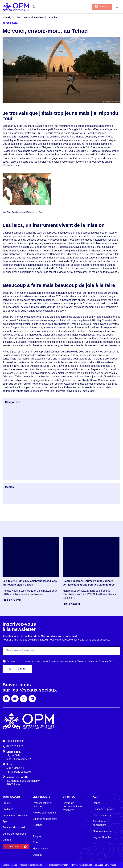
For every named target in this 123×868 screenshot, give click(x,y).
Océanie (37, 855)
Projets (7, 803)
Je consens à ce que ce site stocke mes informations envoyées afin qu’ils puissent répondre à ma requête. (61, 661)
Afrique (37, 836)
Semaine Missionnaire (15, 815)
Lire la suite (12, 600)
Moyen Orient (40, 849)
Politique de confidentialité (31, 865)
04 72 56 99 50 (15, 746)
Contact (7, 840)
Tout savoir (11, 797)
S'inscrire (17, 669)
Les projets (41, 797)
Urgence (37, 825)
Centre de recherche (14, 834)
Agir (5, 821)
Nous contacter (15, 741)
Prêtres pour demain (44, 813)
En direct (8, 809)
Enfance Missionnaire (15, 827)
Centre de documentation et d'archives (73, 807)
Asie (35, 843)
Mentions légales (10, 865)
